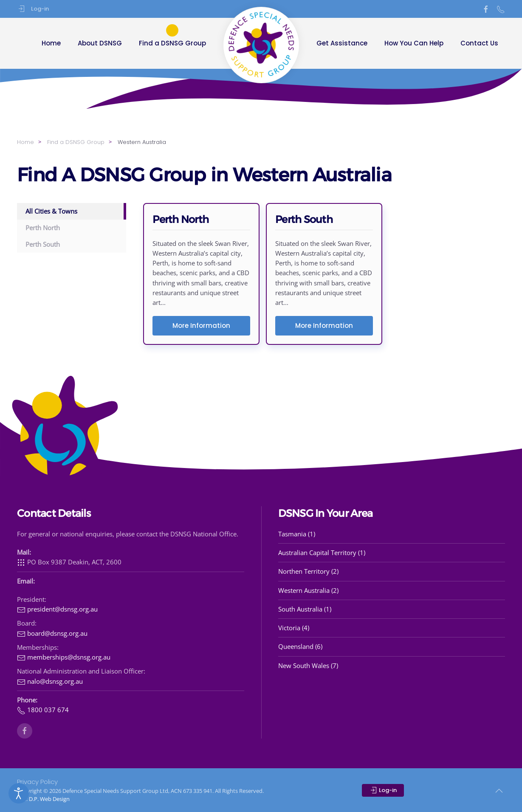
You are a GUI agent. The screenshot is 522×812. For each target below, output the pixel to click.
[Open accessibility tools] (19, 793)
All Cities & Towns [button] (51, 211)
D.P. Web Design (49, 799)
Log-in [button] (383, 790)
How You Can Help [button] (414, 43)
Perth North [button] (43, 228)
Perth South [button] (43, 244)
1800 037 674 (43, 710)
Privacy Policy (37, 782)
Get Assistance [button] (342, 43)
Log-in (33, 9)
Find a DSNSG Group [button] (172, 43)
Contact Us (479, 43)
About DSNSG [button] (100, 43)
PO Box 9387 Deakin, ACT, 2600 (69, 562)
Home (51, 43)
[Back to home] (261, 45)
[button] (499, 791)
